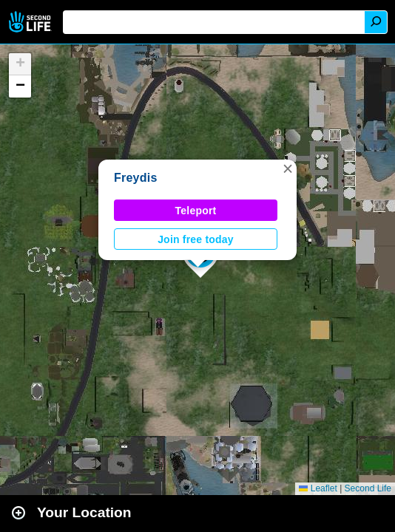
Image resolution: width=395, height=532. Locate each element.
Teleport (196, 211)
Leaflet (318, 488)
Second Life (31, 22)
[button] (288, 168)
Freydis (136, 178)
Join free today (196, 239)
